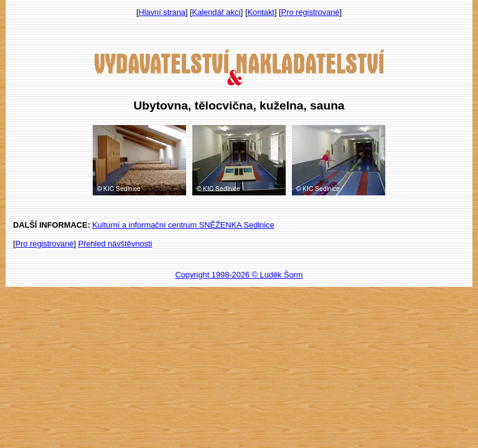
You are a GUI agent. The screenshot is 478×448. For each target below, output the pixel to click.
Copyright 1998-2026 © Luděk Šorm (239, 275)
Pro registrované (311, 12)
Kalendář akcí (217, 12)
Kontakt (261, 12)
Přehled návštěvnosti (115, 244)
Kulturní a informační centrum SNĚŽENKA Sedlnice (183, 225)
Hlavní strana (162, 12)
